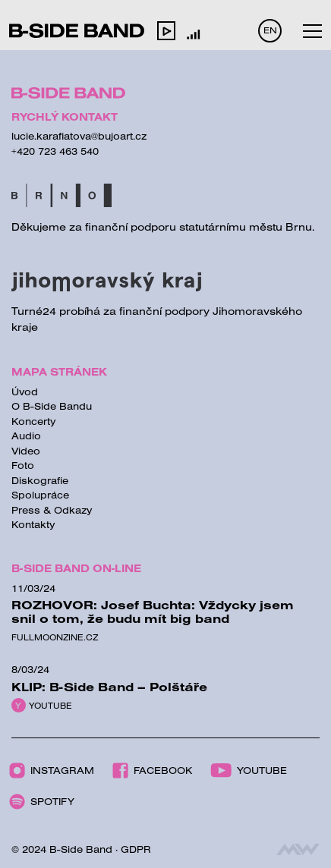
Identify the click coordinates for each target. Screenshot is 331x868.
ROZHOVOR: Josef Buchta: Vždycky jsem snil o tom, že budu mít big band (153, 612)
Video (26, 451)
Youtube (50, 706)
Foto (23, 465)
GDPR (136, 849)
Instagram (52, 771)
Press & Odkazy (52, 510)
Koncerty (34, 421)
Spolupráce (40, 495)
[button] (166, 30)
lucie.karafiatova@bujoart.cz (79, 136)
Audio (26, 436)
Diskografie (40, 480)
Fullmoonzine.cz (55, 637)
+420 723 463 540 (55, 151)
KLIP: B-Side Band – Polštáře (109, 687)
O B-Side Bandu (52, 406)
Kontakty (33, 524)
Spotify (42, 802)
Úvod (25, 392)
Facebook (152, 771)
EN (270, 30)
